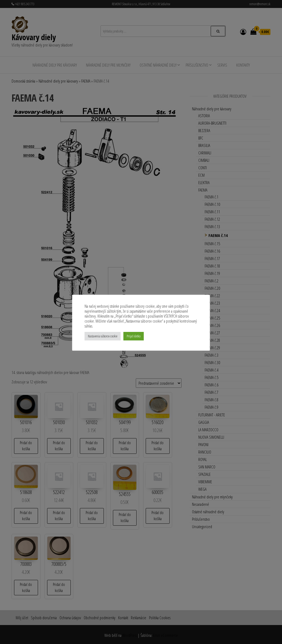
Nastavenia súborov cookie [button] (103, 336)
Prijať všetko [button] (134, 336)
